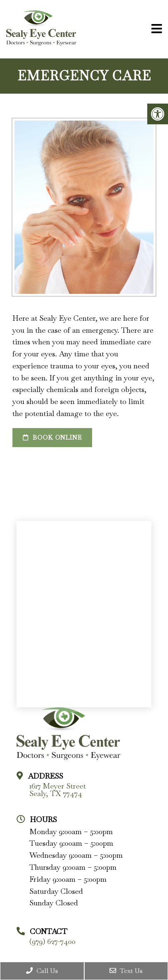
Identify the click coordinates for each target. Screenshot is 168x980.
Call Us (42, 971)
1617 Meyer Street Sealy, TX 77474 (58, 790)
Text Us (126, 971)
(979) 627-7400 (52, 941)
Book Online (52, 437)
